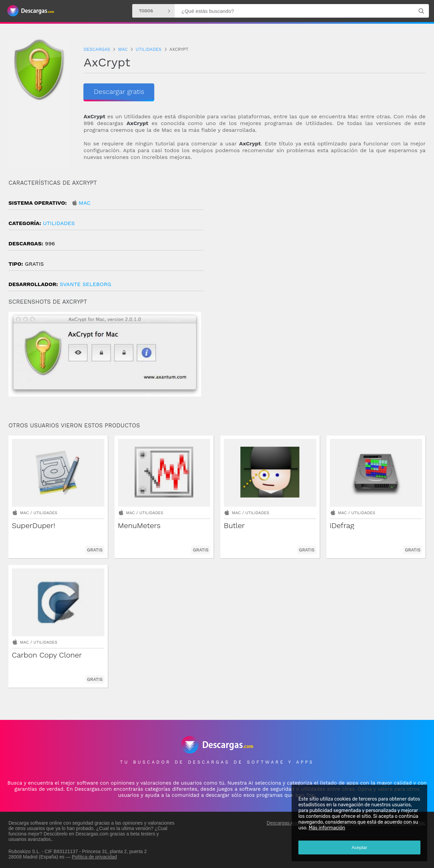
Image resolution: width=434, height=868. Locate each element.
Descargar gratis (119, 92)
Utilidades (59, 223)
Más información (327, 828)
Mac (85, 203)
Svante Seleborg (85, 284)
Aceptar (359, 847)
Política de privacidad (94, 857)
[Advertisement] (321, 237)
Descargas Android (287, 823)
